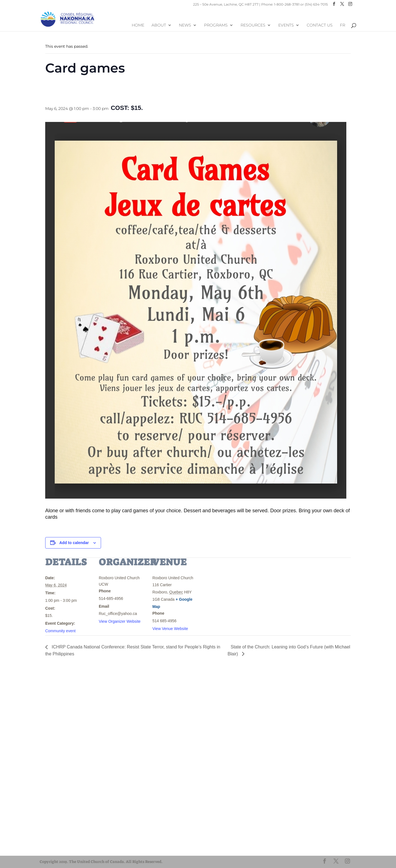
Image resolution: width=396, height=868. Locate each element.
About (159, 26)
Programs (216, 26)
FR (343, 26)
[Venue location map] (235, 596)
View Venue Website (170, 629)
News (185, 26)
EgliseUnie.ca (59, 837)
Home (138, 26)
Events (286, 26)
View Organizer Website (120, 621)
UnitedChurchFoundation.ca (72, 842)
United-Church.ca (63, 832)
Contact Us (320, 26)
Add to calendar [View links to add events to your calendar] (74, 543)
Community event (60, 631)
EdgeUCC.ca (59, 847)
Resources (253, 26)
